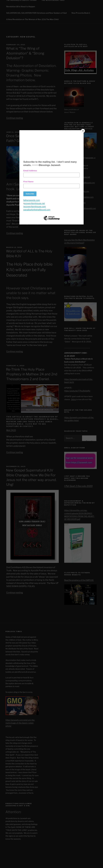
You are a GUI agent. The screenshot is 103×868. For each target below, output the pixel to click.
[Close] (83, 131)
